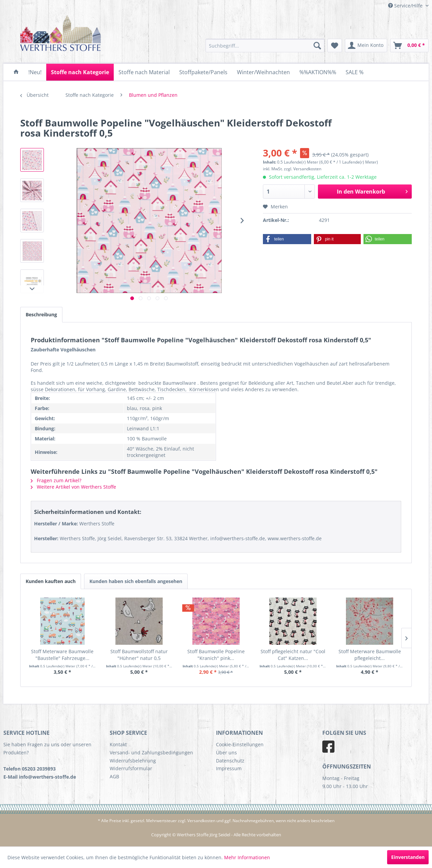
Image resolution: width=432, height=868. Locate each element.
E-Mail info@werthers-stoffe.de (40, 777)
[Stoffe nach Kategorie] (80, 72)
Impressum (229, 768)
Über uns (226, 753)
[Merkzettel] (335, 46)
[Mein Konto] (366, 46)
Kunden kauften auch (51, 581)
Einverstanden (408, 857)
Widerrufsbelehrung (133, 761)
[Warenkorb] (409, 46)
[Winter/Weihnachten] (263, 72)
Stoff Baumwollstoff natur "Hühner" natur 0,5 (139, 655)
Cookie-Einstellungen (240, 744)
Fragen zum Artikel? (56, 480)
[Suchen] (317, 46)
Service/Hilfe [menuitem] (406, 6)
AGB (114, 776)
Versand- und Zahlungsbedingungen (151, 753)
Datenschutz (230, 761)
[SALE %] (355, 72)
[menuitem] (265, 46)
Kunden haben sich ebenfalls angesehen (136, 581)
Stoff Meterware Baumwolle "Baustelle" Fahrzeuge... (62, 655)
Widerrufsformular (131, 768)
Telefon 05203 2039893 (30, 769)
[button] (287, 239)
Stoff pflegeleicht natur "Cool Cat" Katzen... (293, 655)
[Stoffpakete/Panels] (203, 72)
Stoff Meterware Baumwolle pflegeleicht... (370, 655)
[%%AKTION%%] (318, 72)
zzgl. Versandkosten (303, 169)
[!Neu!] (35, 72)
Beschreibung (41, 314)
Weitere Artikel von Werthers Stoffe (73, 487)
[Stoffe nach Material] (144, 72)
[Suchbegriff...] (265, 46)
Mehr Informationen (247, 857)
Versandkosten (201, 821)
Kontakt (118, 744)
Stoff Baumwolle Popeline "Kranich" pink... (216, 655)
